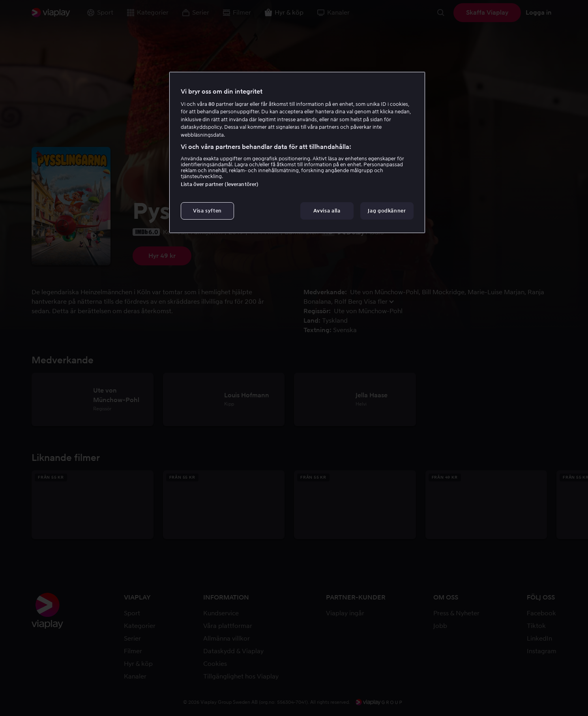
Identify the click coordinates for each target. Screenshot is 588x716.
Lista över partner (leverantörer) (220, 184)
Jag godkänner (387, 211)
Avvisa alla (327, 211)
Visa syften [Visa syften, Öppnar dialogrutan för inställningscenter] (207, 211)
